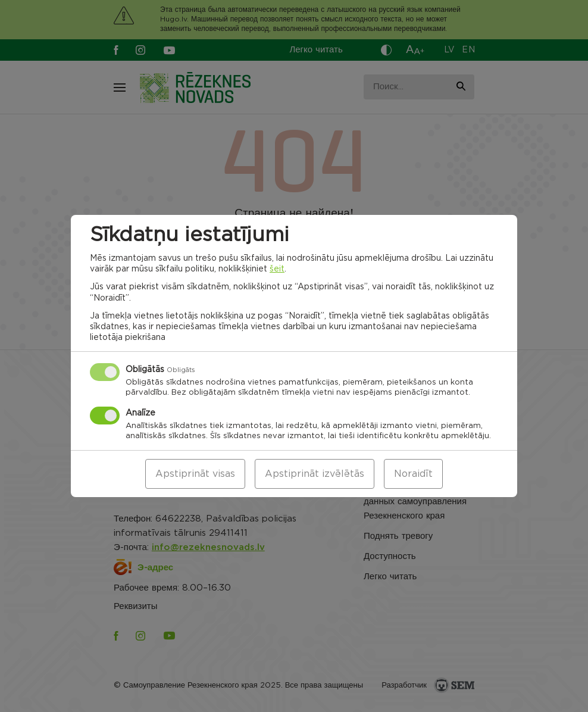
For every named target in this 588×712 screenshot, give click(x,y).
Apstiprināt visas (195, 474)
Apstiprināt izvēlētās (315, 474)
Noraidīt (413, 474)
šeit (277, 269)
